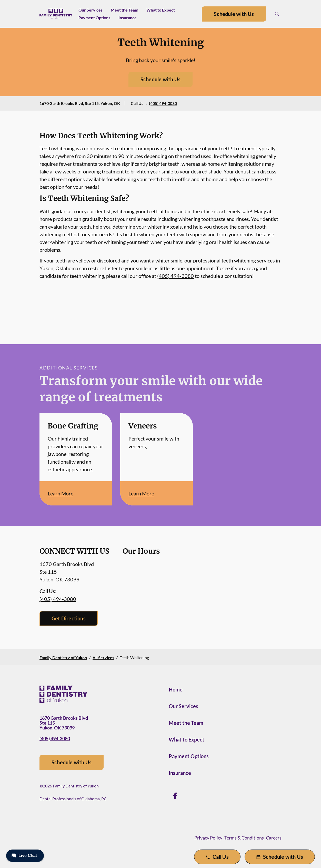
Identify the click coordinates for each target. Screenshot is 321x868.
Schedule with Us (234, 14)
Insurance (128, 18)
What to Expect (161, 10)
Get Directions (69, 618)
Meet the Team (124, 10)
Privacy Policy (208, 838)
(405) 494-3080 (163, 103)
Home (176, 689)
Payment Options (94, 18)
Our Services (91, 10)
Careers (274, 838)
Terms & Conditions (244, 838)
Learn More (61, 493)
